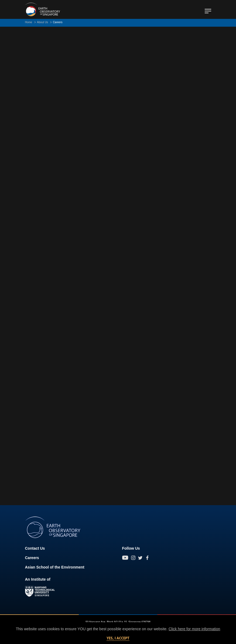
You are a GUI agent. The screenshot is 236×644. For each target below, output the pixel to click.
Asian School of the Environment (55, 567)
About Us (42, 22)
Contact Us (35, 548)
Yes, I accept (118, 638)
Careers (32, 558)
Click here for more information (194, 629)
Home (29, 22)
